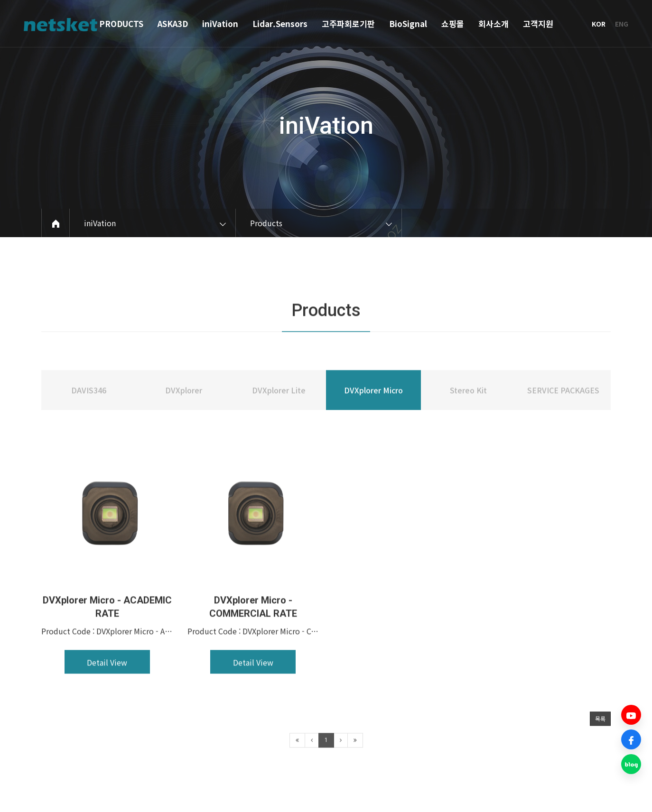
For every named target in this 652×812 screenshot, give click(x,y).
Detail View (107, 692)
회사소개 (494, 23)
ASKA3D (173, 23)
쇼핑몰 (453, 23)
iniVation (220, 23)
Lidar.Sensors (280, 23)
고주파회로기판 (348, 23)
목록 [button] (600, 748)
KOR (599, 24)
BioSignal (408, 23)
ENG (622, 24)
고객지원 (538, 23)
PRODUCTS (121, 23)
